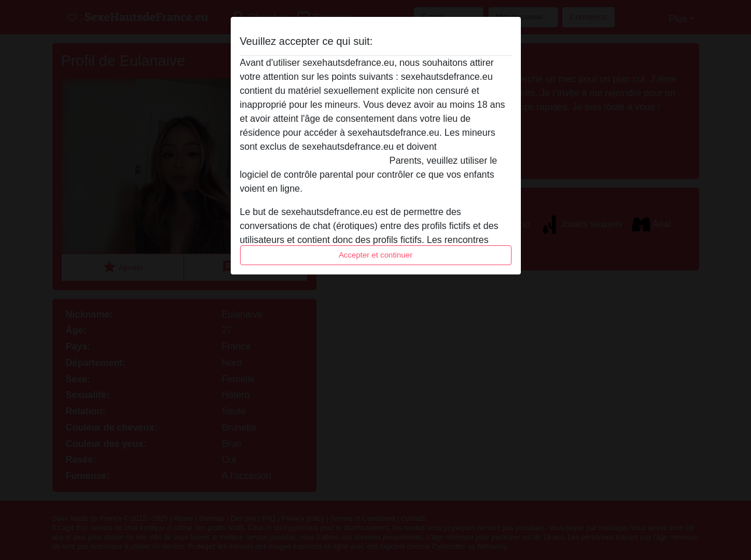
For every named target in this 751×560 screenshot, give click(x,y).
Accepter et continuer (375, 255)
